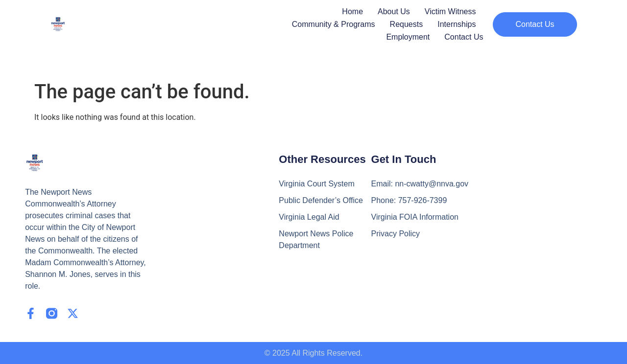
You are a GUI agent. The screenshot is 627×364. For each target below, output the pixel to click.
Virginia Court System (316, 184)
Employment (408, 37)
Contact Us (464, 37)
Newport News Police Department (316, 239)
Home (352, 11)
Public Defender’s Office (321, 200)
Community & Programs (334, 24)
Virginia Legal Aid (309, 217)
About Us (394, 11)
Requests (407, 24)
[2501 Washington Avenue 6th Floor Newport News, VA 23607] (532, 213)
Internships (457, 24)
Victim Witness (450, 11)
